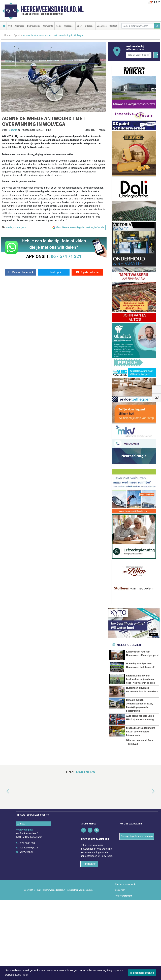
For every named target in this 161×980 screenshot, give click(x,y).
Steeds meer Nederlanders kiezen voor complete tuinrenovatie (141, 800)
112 (10, 26)
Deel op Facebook (20, 272)
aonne (17, 228)
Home (7, 35)
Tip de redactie (87, 272)
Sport (80, 26)
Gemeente (48, 26)
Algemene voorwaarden (126, 964)
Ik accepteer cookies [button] (142, 973)
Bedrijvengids (34, 26)
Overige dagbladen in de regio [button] (137, 916)
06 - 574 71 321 (66, 256)
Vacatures (102, 26)
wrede (9, 228)
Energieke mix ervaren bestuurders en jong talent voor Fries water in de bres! (141, 699)
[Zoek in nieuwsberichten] (138, 26)
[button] (4, 872)
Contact (113, 26)
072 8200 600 (27, 923)
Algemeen (19, 26)
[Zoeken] (157, 26)
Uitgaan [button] (89, 26)
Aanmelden (89, 944)
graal (24, 228)
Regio (59, 26)
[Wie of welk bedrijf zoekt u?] (139, 55)
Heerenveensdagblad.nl (52, 9)
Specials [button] (68, 26)
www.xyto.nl (26, 932)
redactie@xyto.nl (29, 928)
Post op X (54, 272)
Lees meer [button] (22, 975)
